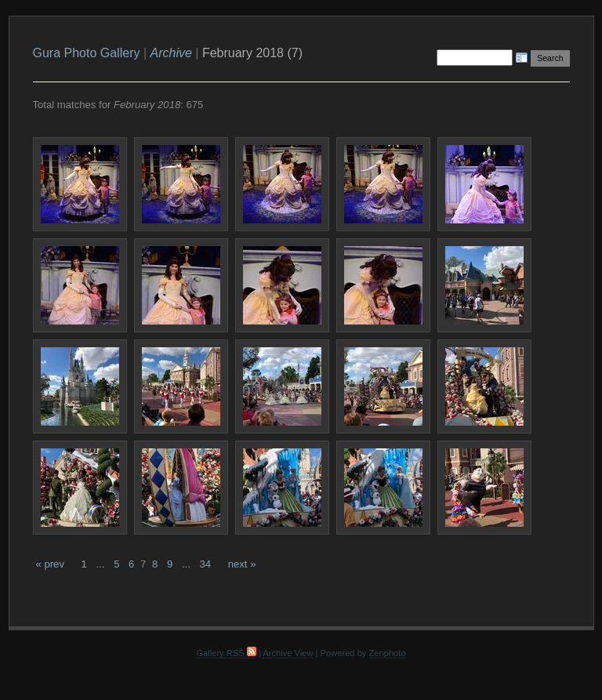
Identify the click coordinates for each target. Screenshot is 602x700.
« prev (50, 564)
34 (205, 564)
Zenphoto (388, 653)
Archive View (288, 653)
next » (242, 564)
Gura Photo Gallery (87, 53)
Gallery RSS (226, 653)
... (101, 564)
